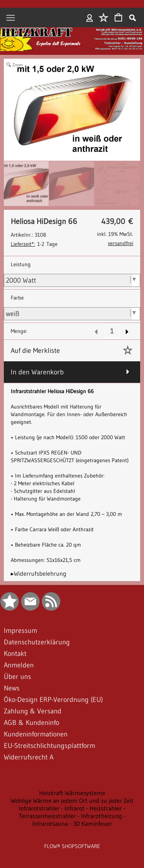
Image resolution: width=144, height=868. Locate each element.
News (12, 688)
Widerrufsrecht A (29, 757)
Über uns (17, 677)
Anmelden (90, 18)
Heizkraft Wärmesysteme (72, 793)
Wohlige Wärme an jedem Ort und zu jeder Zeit (72, 800)
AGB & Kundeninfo (31, 723)
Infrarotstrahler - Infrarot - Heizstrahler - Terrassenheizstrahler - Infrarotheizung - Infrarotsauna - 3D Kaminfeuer (72, 816)
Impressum (21, 631)
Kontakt (15, 654)
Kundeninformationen (36, 734)
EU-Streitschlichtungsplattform (50, 746)
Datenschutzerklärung (37, 642)
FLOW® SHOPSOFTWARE (72, 846)
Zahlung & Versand (33, 711)
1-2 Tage (34, 244)
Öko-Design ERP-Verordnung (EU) (53, 700)
